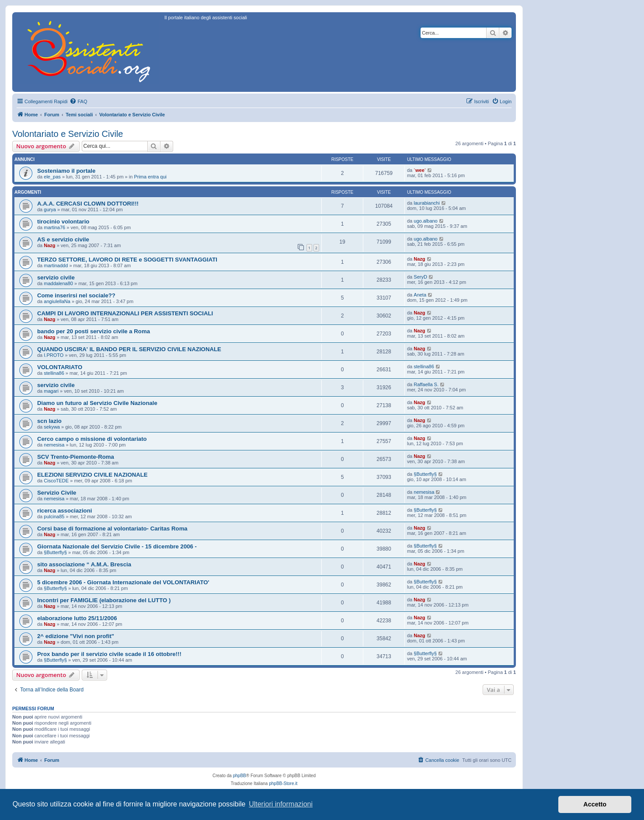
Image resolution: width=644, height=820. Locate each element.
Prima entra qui (150, 177)
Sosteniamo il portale (66, 171)
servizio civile (56, 277)
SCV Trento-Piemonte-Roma (76, 457)
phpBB (240, 776)
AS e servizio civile (63, 239)
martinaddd (56, 265)
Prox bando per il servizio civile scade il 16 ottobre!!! (109, 654)
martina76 (54, 227)
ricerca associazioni (64, 511)
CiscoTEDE (56, 481)
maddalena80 (58, 283)
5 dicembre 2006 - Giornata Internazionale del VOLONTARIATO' (123, 582)
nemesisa (54, 445)
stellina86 (54, 373)
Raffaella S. (426, 384)
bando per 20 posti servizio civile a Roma (94, 331)
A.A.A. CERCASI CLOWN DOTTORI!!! (88, 204)
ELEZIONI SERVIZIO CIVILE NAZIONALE (92, 475)
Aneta (420, 295)
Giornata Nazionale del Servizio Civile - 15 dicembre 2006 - (117, 546)
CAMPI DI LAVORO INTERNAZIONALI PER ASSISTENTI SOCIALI (125, 313)
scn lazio (49, 421)
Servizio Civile (57, 493)
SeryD (420, 277)
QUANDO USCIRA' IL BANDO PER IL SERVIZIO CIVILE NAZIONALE (129, 349)
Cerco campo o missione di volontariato (92, 439)
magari (51, 391)
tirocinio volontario (63, 222)
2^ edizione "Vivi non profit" (76, 636)
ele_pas (52, 177)
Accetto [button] (595, 804)
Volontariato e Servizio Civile (68, 134)
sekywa (52, 427)
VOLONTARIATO (60, 367)
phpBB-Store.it (283, 783)
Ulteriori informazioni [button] (281, 804)
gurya (50, 209)
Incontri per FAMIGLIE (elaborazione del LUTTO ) (104, 600)
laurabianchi (426, 203)
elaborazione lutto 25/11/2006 (77, 618)
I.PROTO (54, 355)
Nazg (49, 245)
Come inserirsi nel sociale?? (76, 295)
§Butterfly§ (425, 474)
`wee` (420, 170)
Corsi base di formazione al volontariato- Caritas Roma (112, 529)
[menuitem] (78, 101)
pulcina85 (54, 516)
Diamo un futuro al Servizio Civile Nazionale (97, 403)
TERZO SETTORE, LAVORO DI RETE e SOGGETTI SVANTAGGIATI (127, 260)
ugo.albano (425, 221)
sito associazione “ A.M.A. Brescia (84, 564)
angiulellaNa (57, 301)
